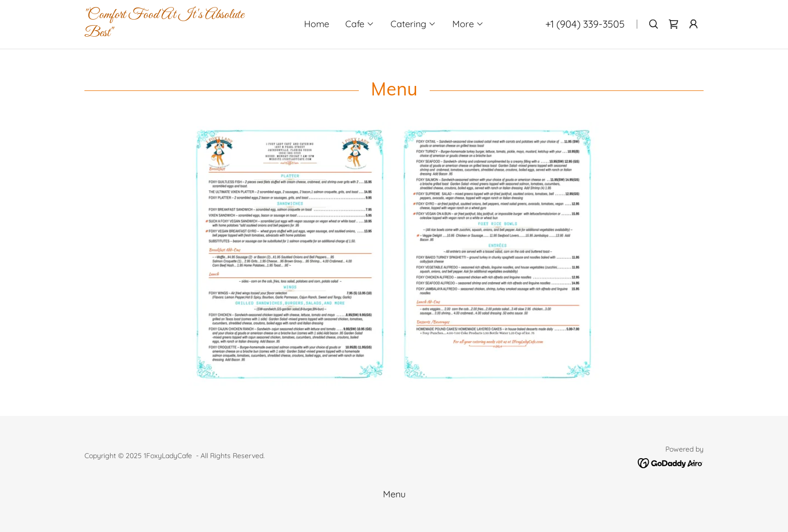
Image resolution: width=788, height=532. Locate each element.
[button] (360, 24)
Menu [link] (394, 494)
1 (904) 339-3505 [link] (587, 24)
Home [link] (317, 24)
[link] (177, 33)
